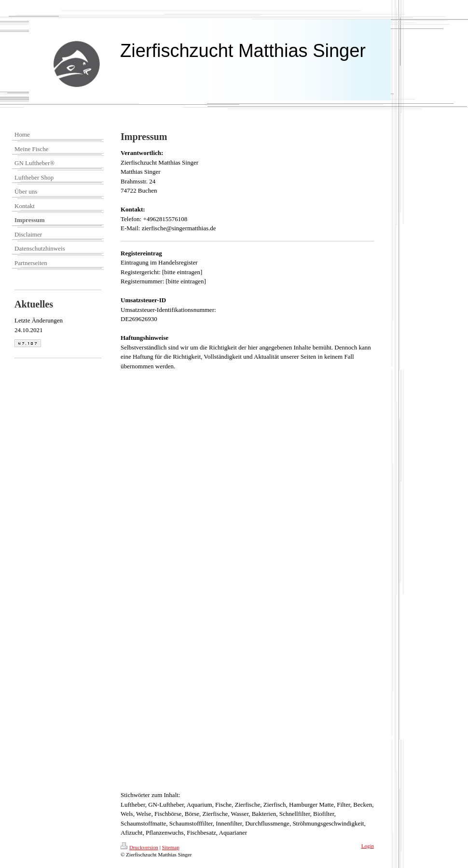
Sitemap (171, 847)
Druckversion (139, 847)
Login (368, 846)
